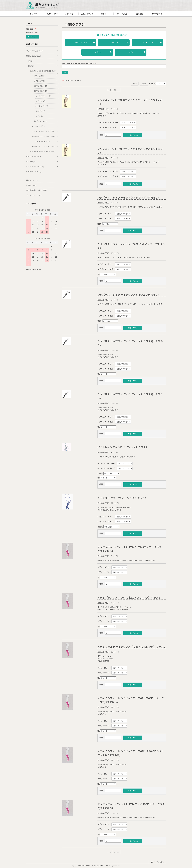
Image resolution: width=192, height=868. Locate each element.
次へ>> (117, 90)
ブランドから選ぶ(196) (42, 51)
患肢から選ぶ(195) (42, 56)
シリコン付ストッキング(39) (45, 131)
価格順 (135, 84)
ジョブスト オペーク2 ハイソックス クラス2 (122, 498)
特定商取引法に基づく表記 (36, 190)
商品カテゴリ (52, 14)
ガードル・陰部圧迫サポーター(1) (43, 151)
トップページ (35, 14)
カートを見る (122, 14)
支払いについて (87, 14)
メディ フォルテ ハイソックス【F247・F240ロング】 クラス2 (131, 647)
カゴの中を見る (33, 37)
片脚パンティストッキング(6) (45, 146)
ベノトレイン (152, 43)
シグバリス (119, 43)
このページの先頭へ (157, 862)
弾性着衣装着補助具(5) (42, 166)
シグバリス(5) (41, 101)
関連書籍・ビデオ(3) (34, 171)
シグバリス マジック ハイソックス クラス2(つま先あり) (128, 197)
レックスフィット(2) (43, 96)
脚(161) (43, 66)
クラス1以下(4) (46, 81)
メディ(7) (39, 116)
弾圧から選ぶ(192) (42, 156)
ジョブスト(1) (41, 111)
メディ (137, 52)
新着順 (144, 84)
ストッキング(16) (45, 126)
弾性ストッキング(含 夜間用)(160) (44, 72)
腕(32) (43, 61)
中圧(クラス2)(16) (46, 91)
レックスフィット (84, 43)
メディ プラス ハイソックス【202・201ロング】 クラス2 (129, 597)
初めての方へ (70, 14)
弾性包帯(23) (42, 161)
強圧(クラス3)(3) (46, 121)
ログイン (105, 14)
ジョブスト (102, 52)
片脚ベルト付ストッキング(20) (45, 136)
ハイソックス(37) (45, 76)
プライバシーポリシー (35, 195)
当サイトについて (33, 180)
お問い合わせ (157, 14)
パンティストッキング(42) (45, 141)
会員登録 (140, 14)
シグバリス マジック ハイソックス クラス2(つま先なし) (128, 295)
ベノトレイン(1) (42, 106)
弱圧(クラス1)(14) (46, 86)
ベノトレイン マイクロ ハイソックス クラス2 (122, 447)
